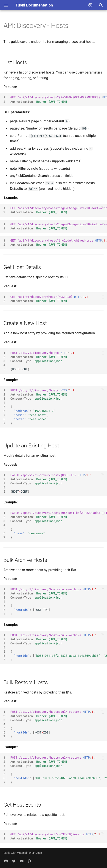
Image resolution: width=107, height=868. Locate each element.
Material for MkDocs (29, 853)
